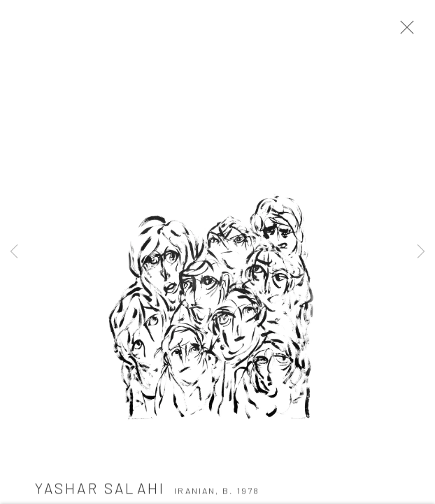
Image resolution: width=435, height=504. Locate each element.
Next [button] (421, 252)
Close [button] (405, 31)
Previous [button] (14, 252)
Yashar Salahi (100, 491)
